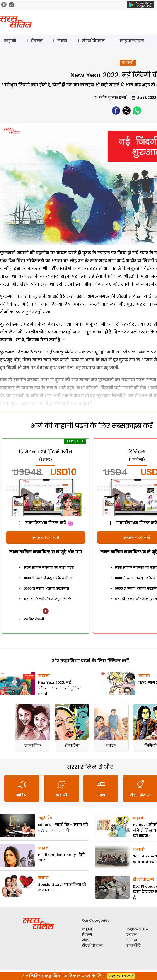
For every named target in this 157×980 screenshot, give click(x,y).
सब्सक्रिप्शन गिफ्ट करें (42, 523)
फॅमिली (151, 746)
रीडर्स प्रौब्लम (93, 41)
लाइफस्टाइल (132, 41)
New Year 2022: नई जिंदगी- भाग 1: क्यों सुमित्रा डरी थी (59, 688)
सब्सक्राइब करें (46, 537)
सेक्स (62, 41)
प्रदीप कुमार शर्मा (113, 98)
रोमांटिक (72, 746)
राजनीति (134, 946)
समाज (43, 878)
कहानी (10, 41)
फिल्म (37, 41)
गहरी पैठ (45, 818)
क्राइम (111, 746)
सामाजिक (33, 746)
